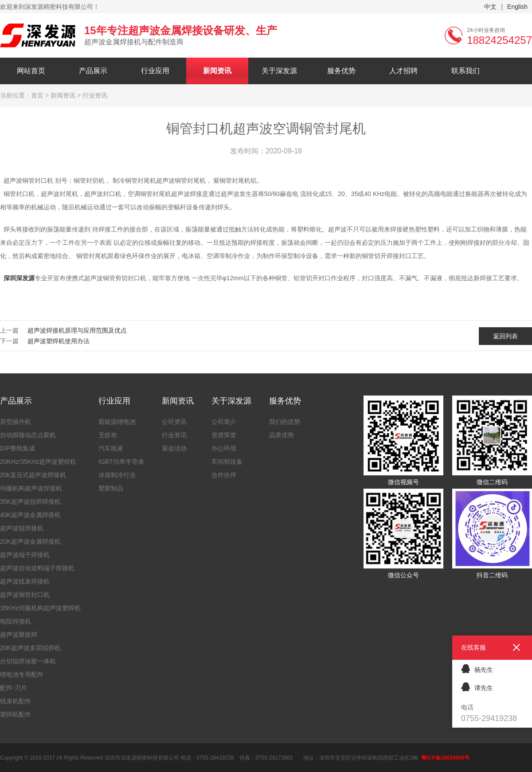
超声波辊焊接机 (22, 528)
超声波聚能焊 (19, 635)
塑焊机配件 (16, 714)
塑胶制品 (111, 488)
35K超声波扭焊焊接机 (30, 502)
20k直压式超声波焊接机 (33, 475)
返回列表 (505, 336)
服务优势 (341, 71)
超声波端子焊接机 (25, 555)
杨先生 (477, 668)
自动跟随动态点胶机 (28, 435)
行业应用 (155, 71)
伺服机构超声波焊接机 (31, 488)
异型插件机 (16, 422)
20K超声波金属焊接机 (30, 541)
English (517, 7)
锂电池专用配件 (22, 674)
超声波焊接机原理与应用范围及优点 (77, 330)
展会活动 (174, 448)
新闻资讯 (217, 71)
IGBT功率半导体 (121, 462)
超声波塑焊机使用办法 (59, 341)
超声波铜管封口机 (25, 595)
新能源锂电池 (117, 422)
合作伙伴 (224, 475)
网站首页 (31, 71)
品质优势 (282, 435)
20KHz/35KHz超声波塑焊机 (38, 462)
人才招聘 (403, 71)
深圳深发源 (19, 278)
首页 (37, 95)
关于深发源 (279, 71)
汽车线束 (111, 448)
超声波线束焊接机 (25, 581)
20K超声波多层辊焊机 (30, 648)
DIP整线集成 (18, 448)
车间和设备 (227, 462)
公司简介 (224, 422)
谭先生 (477, 687)
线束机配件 (16, 701)
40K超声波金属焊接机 (30, 515)
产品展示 (93, 71)
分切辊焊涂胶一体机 (28, 661)
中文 (490, 7)
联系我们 (465, 71)
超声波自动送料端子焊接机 (37, 568)
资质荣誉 (224, 435)
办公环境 (224, 448)
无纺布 (108, 435)
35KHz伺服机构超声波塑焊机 (40, 608)
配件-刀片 (14, 688)
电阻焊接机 (16, 621)
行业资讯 (174, 435)
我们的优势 (285, 422)
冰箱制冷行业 (117, 475)
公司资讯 (174, 422)
